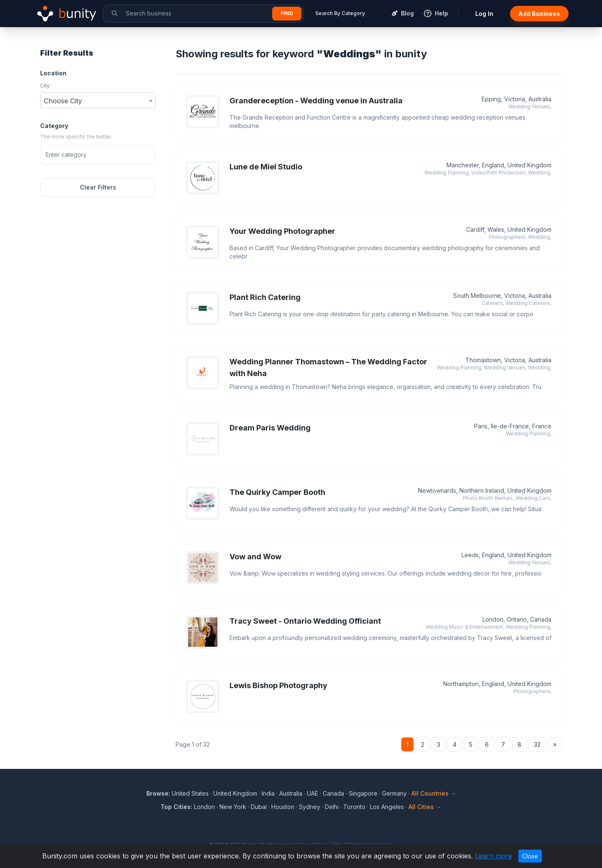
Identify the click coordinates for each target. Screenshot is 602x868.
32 (537, 744)
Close (530, 856)
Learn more (494, 856)
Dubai (259, 807)
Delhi (332, 807)
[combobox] (98, 100)
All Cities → (425, 807)
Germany (394, 793)
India (268, 793)
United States (190, 793)
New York (233, 807)
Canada (333, 793)
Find (287, 13)
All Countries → (434, 793)
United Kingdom (235, 793)
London (204, 807)
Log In (484, 14)
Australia (291, 793)
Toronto (354, 807)
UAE (312, 793)
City (45, 86)
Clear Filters (98, 187)
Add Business (539, 14)
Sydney (310, 807)
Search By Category (340, 13)
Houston (283, 807)
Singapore (363, 793)
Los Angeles (387, 807)
